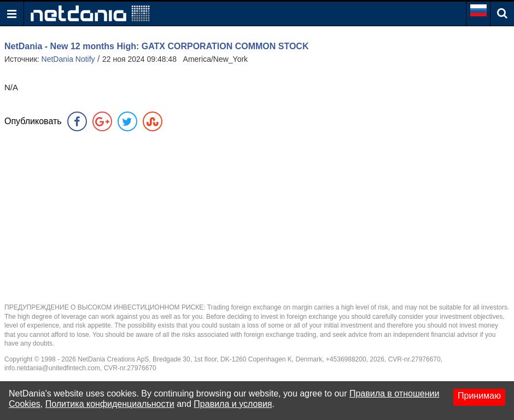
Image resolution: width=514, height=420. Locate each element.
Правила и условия (233, 404)
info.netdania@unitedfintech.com (52, 368)
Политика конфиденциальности (110, 404)
